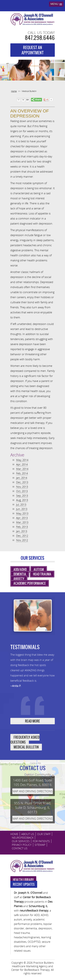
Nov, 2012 (22, 540)
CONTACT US (20, 848)
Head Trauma (42, 574)
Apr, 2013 (22, 518)
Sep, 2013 (22, 496)
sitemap (40, 845)
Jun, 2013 (22, 509)
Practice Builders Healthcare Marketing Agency (33, 964)
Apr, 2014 (22, 464)
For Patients (41, 841)
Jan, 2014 (22, 478)
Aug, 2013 (22, 500)
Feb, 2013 (22, 527)
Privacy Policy (22, 845)
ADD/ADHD (20, 569)
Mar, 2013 (22, 522)
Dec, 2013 (22, 482)
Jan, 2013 (22, 531)
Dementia (20, 574)
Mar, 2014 (22, 469)
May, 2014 (22, 460)
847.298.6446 (40, 38)
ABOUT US (28, 834)
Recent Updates (24, 884)
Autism (39, 569)
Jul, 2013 (21, 504)
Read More (32, 721)
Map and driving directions (32, 791)
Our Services (21, 841)
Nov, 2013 (22, 487)
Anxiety (19, 579)
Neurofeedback (23, 838)
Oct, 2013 (22, 491)
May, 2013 (22, 513)
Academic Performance (30, 583)
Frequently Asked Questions (25, 740)
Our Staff (44, 834)
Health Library (23, 880)
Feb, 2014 (22, 473)
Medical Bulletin (26, 747)
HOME (14, 834)
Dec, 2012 (22, 536)
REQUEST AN (33, 50)
